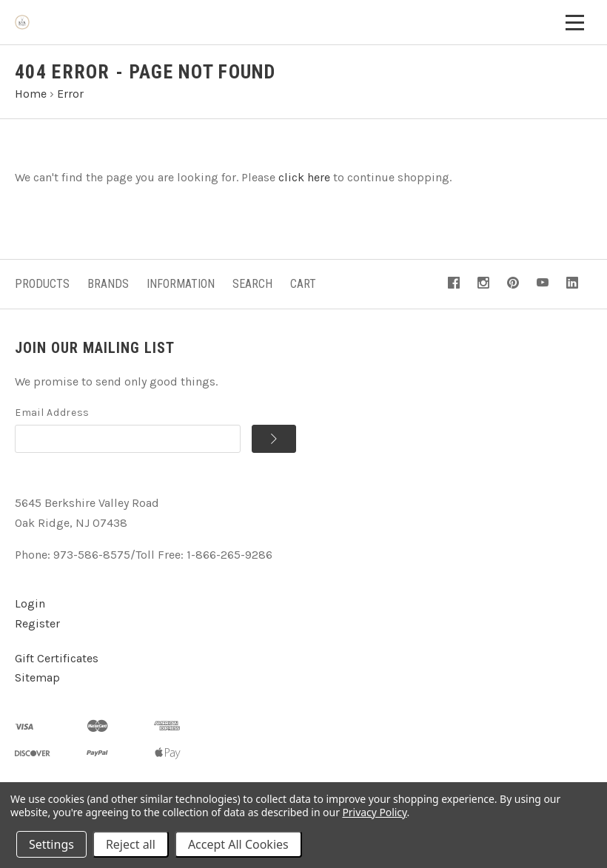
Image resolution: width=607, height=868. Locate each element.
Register (37, 623)
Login (30, 603)
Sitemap (37, 677)
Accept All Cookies (238, 844)
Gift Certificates (57, 658)
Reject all (131, 844)
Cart (303, 284)
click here (304, 177)
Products (42, 284)
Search (252, 284)
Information (181, 284)
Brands (108, 284)
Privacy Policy (374, 812)
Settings (51, 844)
